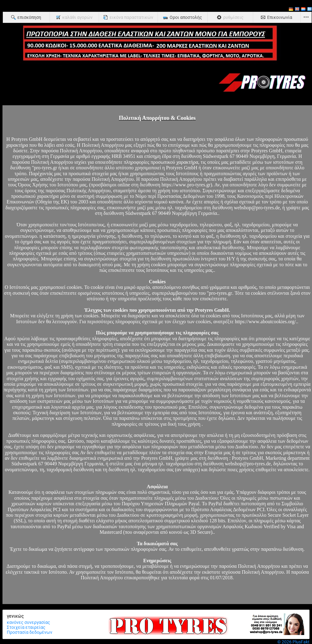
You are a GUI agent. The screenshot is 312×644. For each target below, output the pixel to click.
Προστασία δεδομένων (30, 632)
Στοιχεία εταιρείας (26, 627)
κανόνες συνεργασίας (28, 622)
